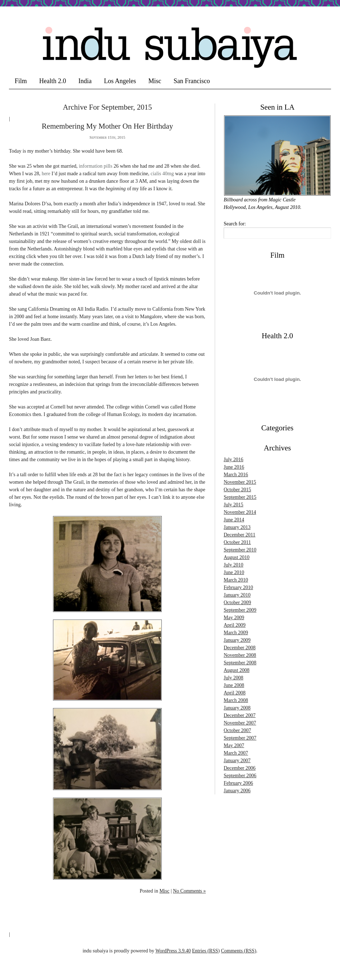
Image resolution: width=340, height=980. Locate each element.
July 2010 (234, 565)
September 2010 (240, 550)
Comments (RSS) (238, 951)
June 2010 (234, 572)
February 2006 (238, 783)
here (46, 174)
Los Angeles (120, 81)
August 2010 (237, 557)
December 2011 (240, 535)
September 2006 (240, 776)
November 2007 (240, 723)
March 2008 (236, 700)
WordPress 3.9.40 (173, 951)
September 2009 (240, 610)
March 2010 (236, 580)
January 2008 (237, 708)
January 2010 (237, 595)
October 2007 (237, 730)
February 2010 (238, 587)
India (85, 81)
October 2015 (237, 490)
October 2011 (237, 542)
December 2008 (240, 648)
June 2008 (234, 685)
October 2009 (237, 603)
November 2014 (240, 512)
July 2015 (234, 505)
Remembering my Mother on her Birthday (108, 126)
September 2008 (240, 663)
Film (21, 81)
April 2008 (235, 693)
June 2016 (234, 467)
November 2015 (240, 482)
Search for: (235, 224)
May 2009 (234, 618)
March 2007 (236, 753)
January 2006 (237, 791)
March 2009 (236, 633)
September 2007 (240, 738)
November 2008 (240, 655)
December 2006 (240, 768)
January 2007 (237, 761)
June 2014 (234, 520)
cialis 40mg (162, 174)
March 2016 (236, 475)
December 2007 (240, 715)
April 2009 (235, 625)
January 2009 (237, 640)
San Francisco (192, 81)
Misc (155, 81)
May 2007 (234, 745)
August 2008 (237, 670)
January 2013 (237, 527)
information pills (96, 166)
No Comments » (189, 891)
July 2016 (234, 460)
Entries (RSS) (206, 951)
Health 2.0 (53, 81)
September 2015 (240, 497)
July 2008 (234, 678)
